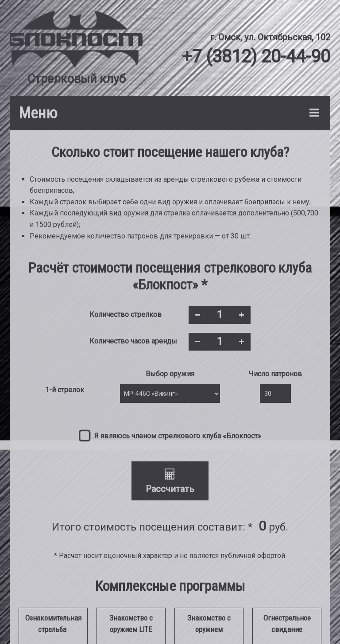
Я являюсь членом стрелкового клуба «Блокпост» (178, 436)
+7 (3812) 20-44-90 (256, 56)
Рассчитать (170, 481)
